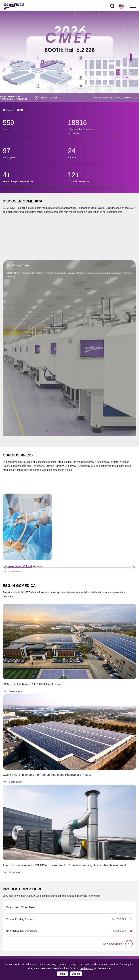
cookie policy (87, 968)
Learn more (16, 60)
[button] (131, 57)
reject (63, 974)
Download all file (118, 944)
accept (76, 974)
